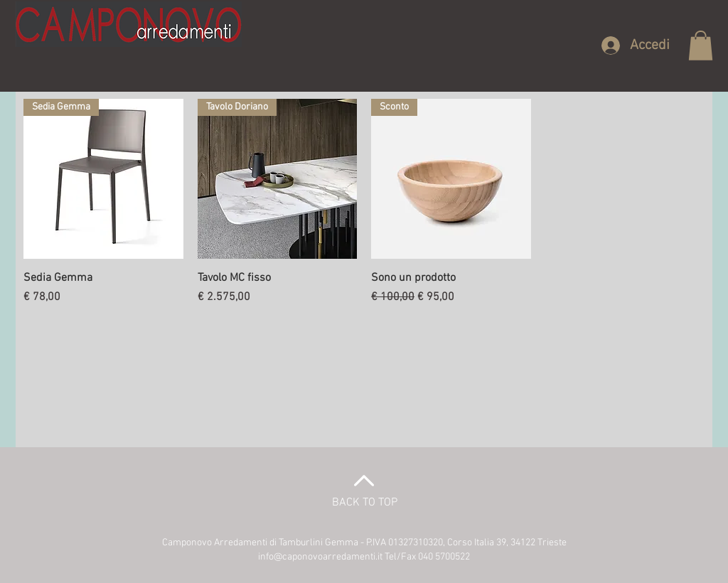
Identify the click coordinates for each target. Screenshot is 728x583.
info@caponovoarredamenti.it (320, 557)
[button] (701, 46)
